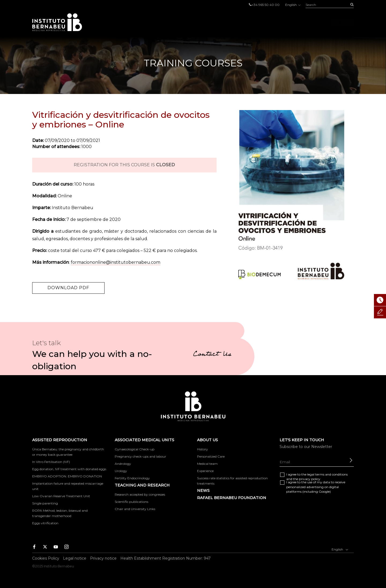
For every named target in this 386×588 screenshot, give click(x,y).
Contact (342, 22)
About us (281, 22)
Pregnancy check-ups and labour (140, 456)
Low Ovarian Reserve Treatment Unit (61, 496)
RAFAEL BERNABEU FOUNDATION (232, 498)
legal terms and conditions (327, 474)
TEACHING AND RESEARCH (142, 485)
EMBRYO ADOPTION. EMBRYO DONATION (67, 476)
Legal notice (75, 558)
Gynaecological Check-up (135, 449)
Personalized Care (211, 456)
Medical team (207, 464)
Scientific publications (131, 502)
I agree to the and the (317, 477)
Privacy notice (103, 558)
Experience (205, 471)
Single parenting (45, 503)
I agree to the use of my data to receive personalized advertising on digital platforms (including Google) (316, 487)
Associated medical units (230, 22)
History (203, 449)
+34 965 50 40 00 (266, 5)
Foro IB (311, 22)
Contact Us (212, 355)
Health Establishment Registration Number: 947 (166, 558)
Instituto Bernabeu (57, 22)
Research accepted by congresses (140, 494)
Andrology (123, 464)
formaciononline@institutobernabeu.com (116, 262)
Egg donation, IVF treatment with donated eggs (69, 469)
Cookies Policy (46, 558)
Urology (121, 471)
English (293, 5)
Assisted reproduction (162, 22)
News (203, 491)
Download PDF (68, 288)
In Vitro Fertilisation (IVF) (51, 462)
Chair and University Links (135, 509)
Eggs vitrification (45, 523)
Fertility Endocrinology (132, 478)
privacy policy (310, 479)
